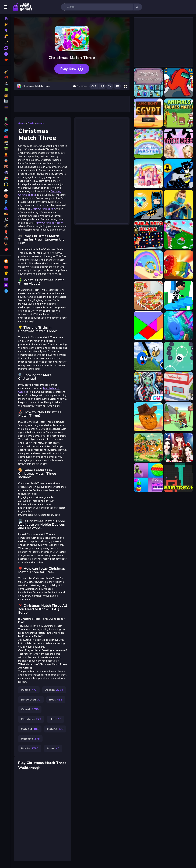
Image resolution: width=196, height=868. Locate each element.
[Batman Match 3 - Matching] (179, 174)
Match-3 (30, 729)
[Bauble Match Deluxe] (148, 235)
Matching (30, 739)
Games (22, 123)
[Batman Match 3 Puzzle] (148, 204)
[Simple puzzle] (148, 326)
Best (56, 700)
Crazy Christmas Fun (43, 209)
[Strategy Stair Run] (179, 295)
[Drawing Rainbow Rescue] (148, 356)
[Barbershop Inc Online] (179, 386)
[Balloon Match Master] (148, 143)
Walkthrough (29, 768)
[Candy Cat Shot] (148, 447)
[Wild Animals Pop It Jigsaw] (179, 265)
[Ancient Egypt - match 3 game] (148, 113)
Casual (30, 709)
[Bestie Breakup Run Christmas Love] (179, 235)
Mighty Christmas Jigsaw (48, 223)
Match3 (55, 729)
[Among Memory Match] (148, 83)
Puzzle (31, 123)
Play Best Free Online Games (22, 7)
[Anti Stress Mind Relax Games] (148, 478)
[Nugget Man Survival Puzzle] (148, 417)
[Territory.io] (179, 478)
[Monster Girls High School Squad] (148, 386)
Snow (53, 749)
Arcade (40, 123)
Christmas (31, 719)
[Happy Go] (148, 265)
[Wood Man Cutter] (179, 417)
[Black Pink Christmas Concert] (179, 447)
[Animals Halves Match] (179, 113)
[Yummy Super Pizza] (148, 295)
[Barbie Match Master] (148, 174)
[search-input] (99, 7)
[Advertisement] (72, 104)
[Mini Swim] (179, 326)
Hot (56, 719)
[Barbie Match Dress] (179, 143)
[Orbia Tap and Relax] (179, 356)
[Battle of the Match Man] (179, 204)
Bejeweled (31, 700)
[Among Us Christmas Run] (179, 83)
